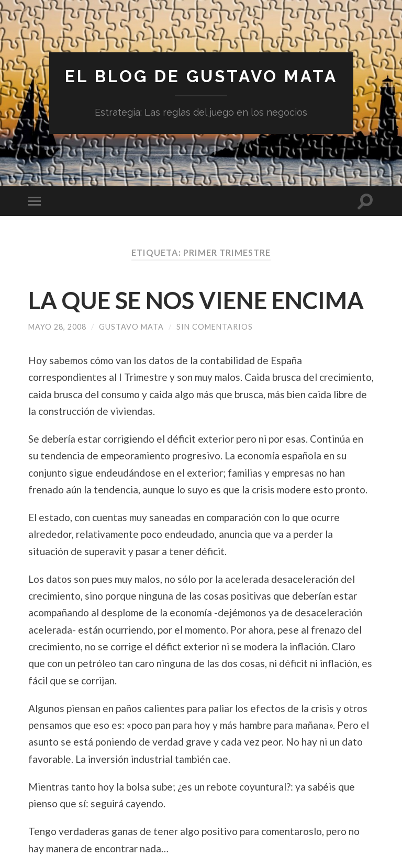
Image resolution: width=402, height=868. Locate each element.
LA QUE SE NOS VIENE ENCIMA (196, 300)
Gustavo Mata (131, 327)
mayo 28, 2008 (57, 327)
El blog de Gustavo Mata (201, 76)
